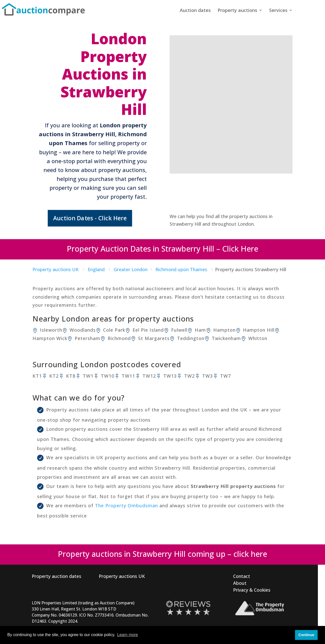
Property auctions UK (122, 576)
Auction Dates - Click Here (90, 218)
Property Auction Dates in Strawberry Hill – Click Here (162, 249)
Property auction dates (56, 576)
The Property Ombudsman (126, 505)
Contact (242, 576)
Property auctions (237, 11)
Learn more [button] (127, 635)
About (240, 583)
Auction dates (195, 11)
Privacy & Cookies (252, 590)
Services (278, 11)
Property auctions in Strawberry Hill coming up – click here (162, 554)
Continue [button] (306, 635)
